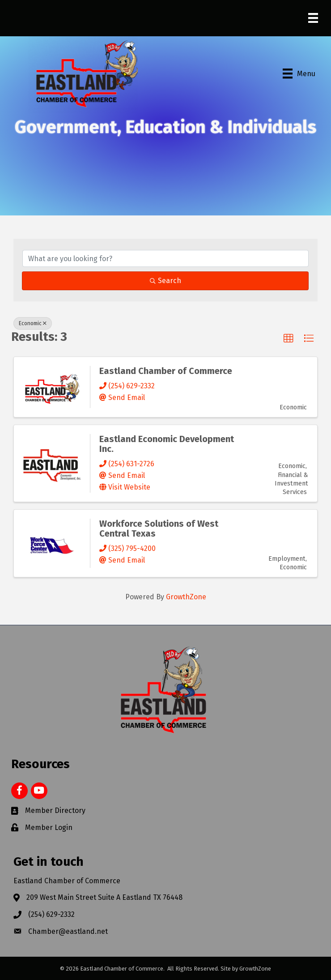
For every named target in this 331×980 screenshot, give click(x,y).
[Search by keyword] (165, 258)
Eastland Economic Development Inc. (167, 444)
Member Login (49, 827)
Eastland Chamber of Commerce (166, 371)
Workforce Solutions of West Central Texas (159, 529)
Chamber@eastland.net (68, 931)
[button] (289, 339)
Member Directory (55, 810)
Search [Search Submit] (165, 281)
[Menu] (313, 18)
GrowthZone (186, 597)
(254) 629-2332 (51, 914)
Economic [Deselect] (33, 323)
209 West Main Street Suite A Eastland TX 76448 (104, 897)
